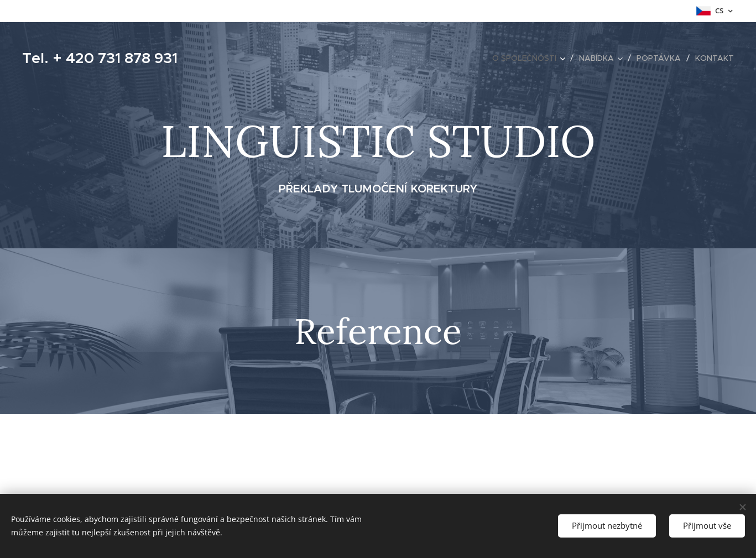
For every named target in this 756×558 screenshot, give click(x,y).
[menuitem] (531, 58)
